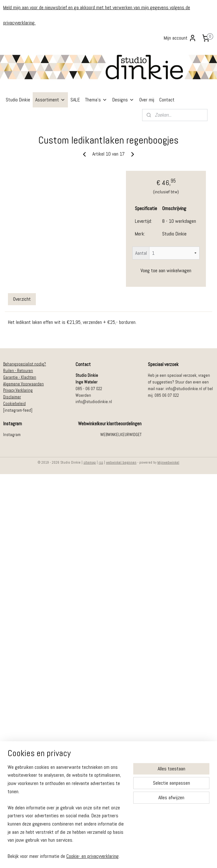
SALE (75, 100)
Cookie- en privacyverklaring (92, 856)
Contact (167, 100)
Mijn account (180, 38)
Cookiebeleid (14, 404)
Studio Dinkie (18, 100)
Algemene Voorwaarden (23, 384)
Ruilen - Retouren (18, 371)
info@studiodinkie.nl (94, 402)
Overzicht (22, 299)
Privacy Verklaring (18, 390)
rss (101, 462)
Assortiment (50, 100)
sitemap (90, 462)
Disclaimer (12, 397)
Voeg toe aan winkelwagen (166, 270)
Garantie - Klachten (20, 377)
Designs (123, 100)
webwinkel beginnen (121, 462)
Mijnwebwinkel (168, 462)
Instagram (12, 435)
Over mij (147, 100)
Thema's (96, 100)
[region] (67, 816)
